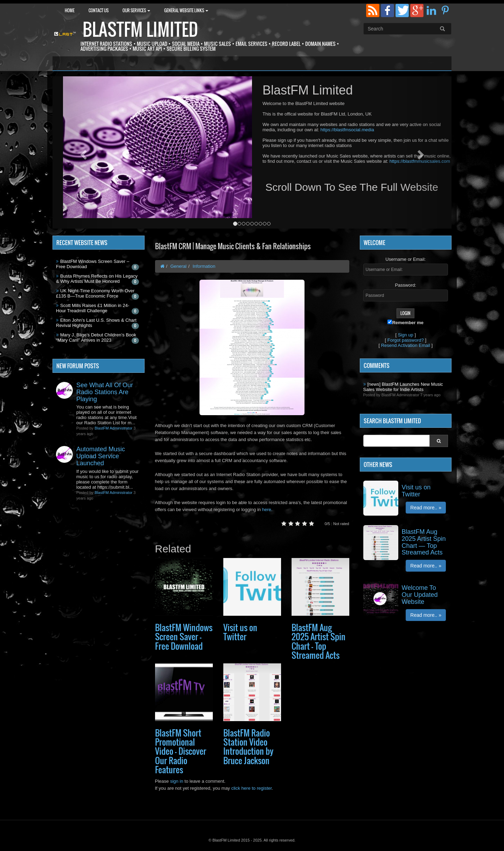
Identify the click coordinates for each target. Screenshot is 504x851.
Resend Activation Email (406, 345)
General (178, 266)
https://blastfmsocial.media (347, 130)
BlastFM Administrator (113, 428)
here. (267, 510)
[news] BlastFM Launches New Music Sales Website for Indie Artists (403, 387)
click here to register (252, 788)
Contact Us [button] (99, 10)
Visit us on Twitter (240, 632)
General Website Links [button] (186, 10)
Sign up (406, 335)
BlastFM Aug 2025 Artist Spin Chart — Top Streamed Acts (318, 641)
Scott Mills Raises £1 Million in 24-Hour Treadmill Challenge (93, 308)
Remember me (405, 322)
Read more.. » (426, 508)
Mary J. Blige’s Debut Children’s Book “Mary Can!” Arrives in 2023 (96, 337)
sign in (177, 781)
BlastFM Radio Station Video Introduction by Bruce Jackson (248, 747)
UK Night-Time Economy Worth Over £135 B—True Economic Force (95, 293)
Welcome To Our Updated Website (420, 595)
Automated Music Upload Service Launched (101, 456)
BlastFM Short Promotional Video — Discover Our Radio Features (181, 751)
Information (204, 266)
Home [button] (70, 10)
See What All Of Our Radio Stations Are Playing (105, 392)
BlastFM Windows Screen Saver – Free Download (184, 637)
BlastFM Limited (140, 29)
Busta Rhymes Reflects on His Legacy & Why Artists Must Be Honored (97, 279)
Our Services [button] (136, 10)
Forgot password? (406, 340)
